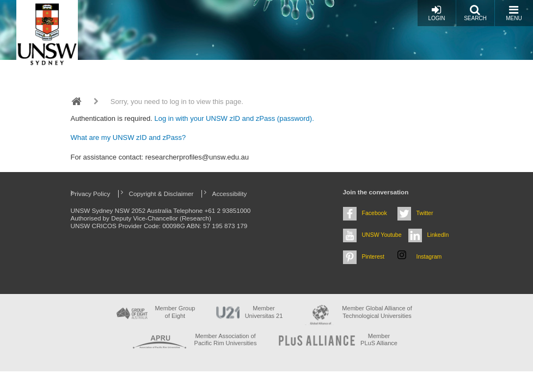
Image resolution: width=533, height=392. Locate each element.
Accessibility (230, 194)
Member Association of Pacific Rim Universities (226, 339)
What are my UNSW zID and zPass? (128, 137)
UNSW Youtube (382, 235)
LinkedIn (438, 235)
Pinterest (373, 256)
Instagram (429, 256)
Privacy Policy (91, 194)
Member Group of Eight (175, 312)
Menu (514, 13)
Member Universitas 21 (264, 312)
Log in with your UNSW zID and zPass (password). (234, 118)
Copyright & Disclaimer (161, 194)
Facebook (375, 213)
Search (475, 13)
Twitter (425, 213)
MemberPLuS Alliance (379, 339)
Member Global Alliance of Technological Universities (377, 312)
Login (436, 13)
